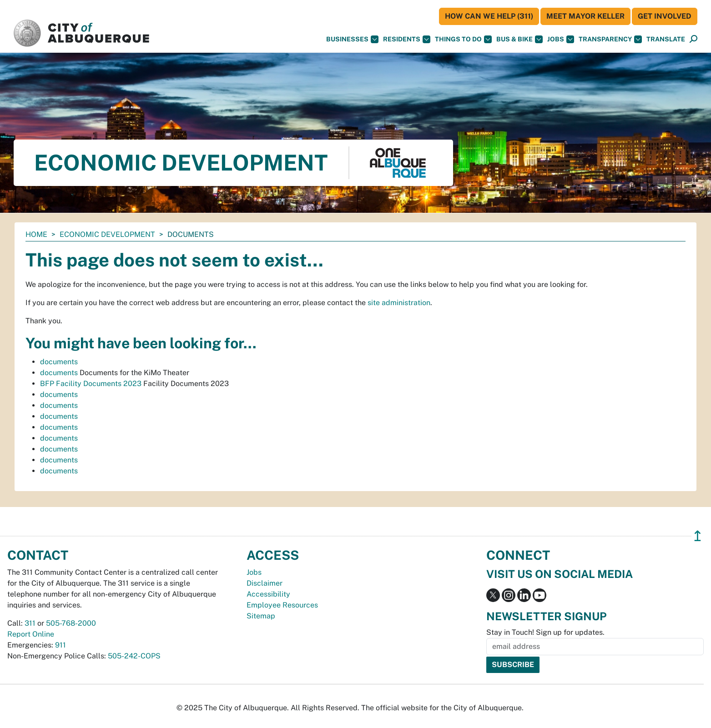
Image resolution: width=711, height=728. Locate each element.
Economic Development (107, 234)
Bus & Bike (519, 39)
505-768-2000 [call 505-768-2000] (71, 623)
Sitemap (261, 616)
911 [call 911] (61, 645)
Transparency (610, 39)
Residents (407, 39)
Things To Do (463, 39)
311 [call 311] (30, 623)
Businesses (352, 39)
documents (59, 362)
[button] (666, 39)
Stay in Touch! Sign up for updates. (545, 632)
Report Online (31, 634)
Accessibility (268, 594)
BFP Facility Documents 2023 (91, 384)
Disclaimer (265, 583)
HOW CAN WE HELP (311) (489, 16)
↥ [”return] (698, 536)
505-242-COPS (134, 656)
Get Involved (665, 16)
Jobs (561, 39)
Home (36, 234)
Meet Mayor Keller (585, 16)
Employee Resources (282, 605)
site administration (399, 303)
